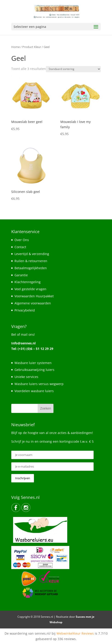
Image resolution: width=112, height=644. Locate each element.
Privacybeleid (25, 310)
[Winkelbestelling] (73, 69)
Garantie (21, 275)
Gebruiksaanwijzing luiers (34, 370)
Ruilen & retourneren (31, 261)
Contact (20, 247)
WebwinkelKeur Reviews (75, 633)
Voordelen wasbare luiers (34, 391)
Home (15, 47)
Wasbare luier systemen (33, 363)
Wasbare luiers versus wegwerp (39, 384)
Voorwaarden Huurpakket (34, 296)
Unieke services (26, 377)
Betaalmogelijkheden (31, 268)
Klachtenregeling (28, 282)
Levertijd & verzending (32, 254)
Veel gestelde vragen (30, 289)
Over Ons (22, 240)
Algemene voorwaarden (33, 303)
